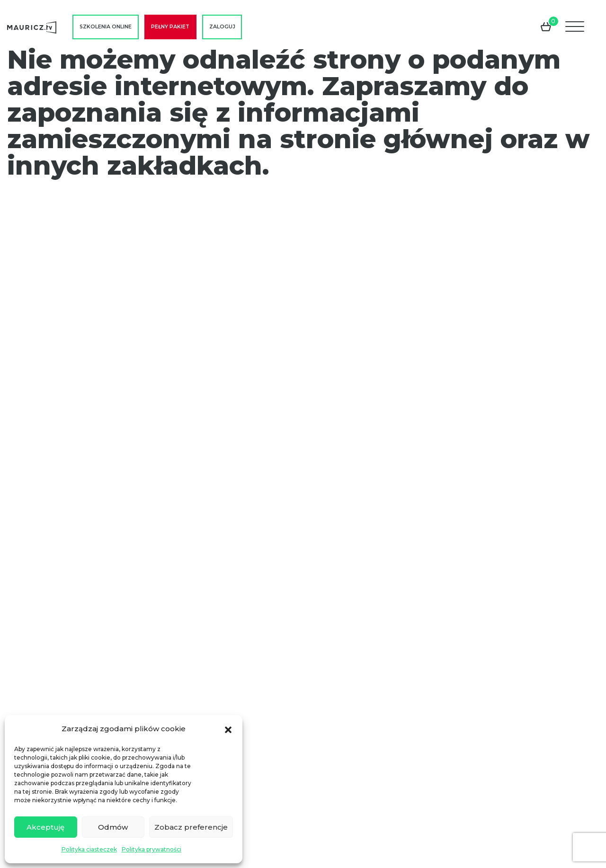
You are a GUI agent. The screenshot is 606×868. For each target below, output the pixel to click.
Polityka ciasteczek (89, 849)
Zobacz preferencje (191, 827)
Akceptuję (45, 827)
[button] (228, 729)
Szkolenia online (106, 27)
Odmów (113, 827)
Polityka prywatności (151, 849)
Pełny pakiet (170, 27)
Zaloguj (222, 27)
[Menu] (576, 27)
